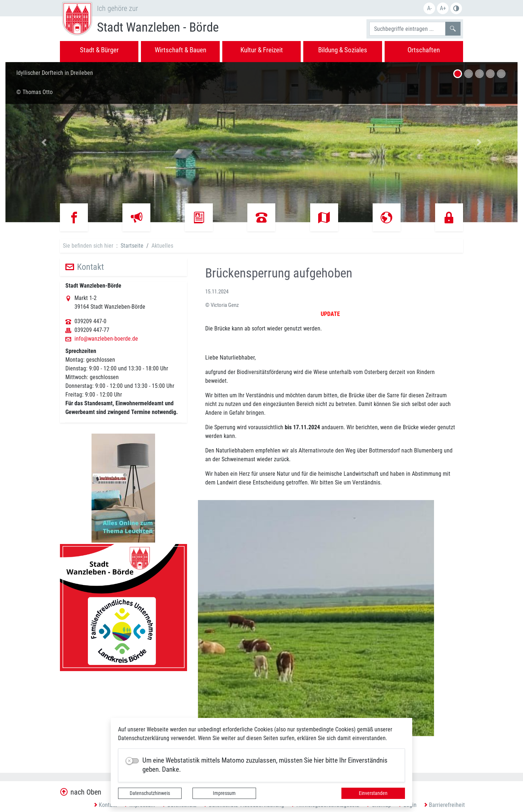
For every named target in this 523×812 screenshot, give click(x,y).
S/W (456, 8)
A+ (443, 8)
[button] (44, 142)
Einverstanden (373, 793)
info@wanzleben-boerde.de (106, 339)
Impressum (224, 793)
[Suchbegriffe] (408, 29)
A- (429, 8)
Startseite (132, 246)
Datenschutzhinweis (150, 793)
